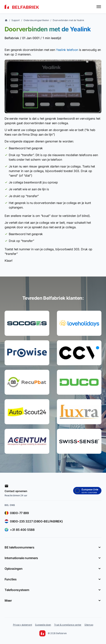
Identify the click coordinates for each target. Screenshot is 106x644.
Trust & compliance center (68, 625)
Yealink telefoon (67, 50)
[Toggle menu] (99, 7)
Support (16, 20)
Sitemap (89, 625)
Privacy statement (23, 625)
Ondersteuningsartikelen (36, 20)
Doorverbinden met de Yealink (68, 20)
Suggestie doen (43, 625)
